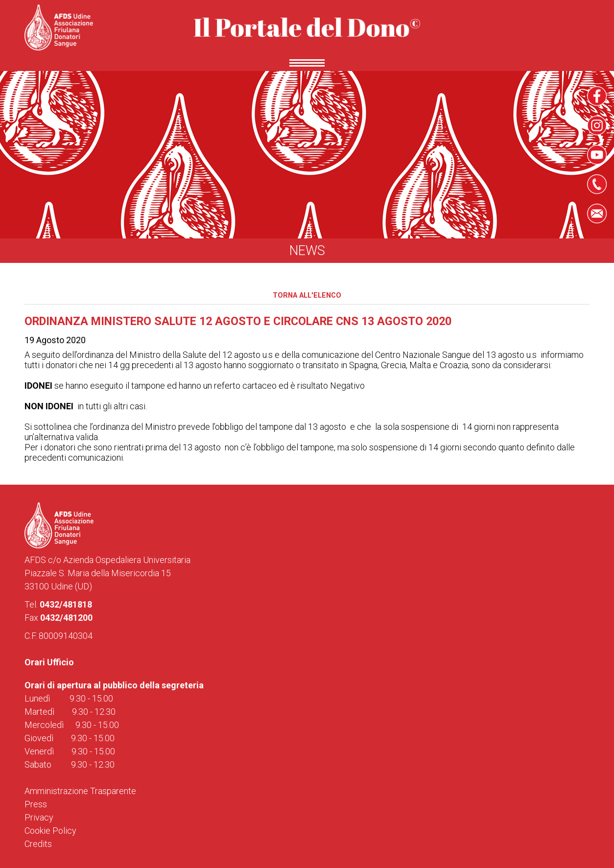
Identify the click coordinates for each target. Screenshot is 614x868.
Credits (38, 844)
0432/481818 (66, 604)
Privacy (39, 817)
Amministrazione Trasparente (80, 791)
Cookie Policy (50, 831)
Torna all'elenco (307, 295)
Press (36, 804)
